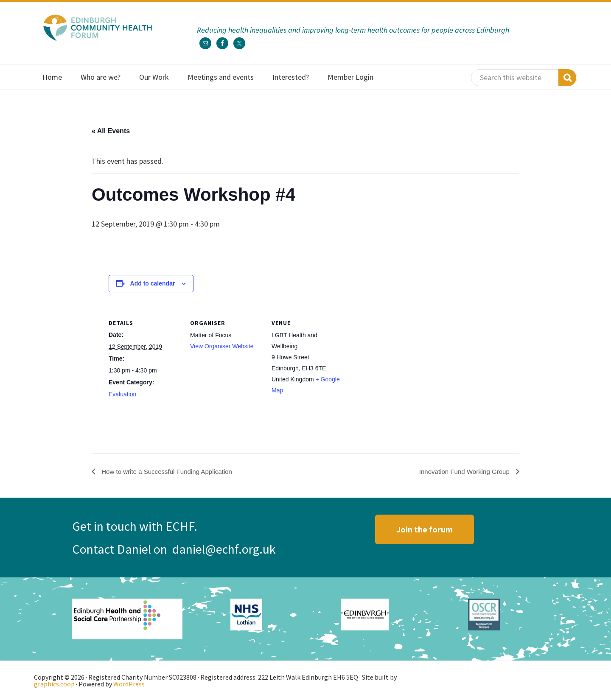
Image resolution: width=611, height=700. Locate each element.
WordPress (129, 684)
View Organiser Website (222, 346)
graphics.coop (54, 684)
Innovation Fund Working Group (462, 471)
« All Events (111, 131)
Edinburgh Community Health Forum (98, 28)
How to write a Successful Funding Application (170, 471)
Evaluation (122, 394)
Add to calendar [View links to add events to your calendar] (153, 283)
